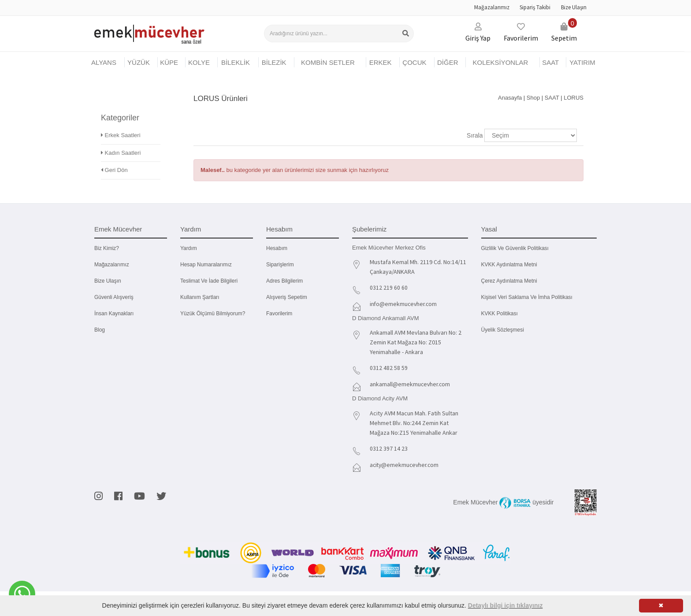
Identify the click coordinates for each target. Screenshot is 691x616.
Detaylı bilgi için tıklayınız (505, 605)
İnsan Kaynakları (114, 314)
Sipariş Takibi (535, 7)
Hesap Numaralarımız (206, 265)
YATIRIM (582, 62)
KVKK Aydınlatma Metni (509, 265)
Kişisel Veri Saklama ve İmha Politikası (527, 297)
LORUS (574, 98)
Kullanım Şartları (200, 297)
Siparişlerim (280, 265)
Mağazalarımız (492, 7)
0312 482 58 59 (389, 367)
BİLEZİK (274, 62)
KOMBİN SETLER (328, 62)
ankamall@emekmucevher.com (411, 383)
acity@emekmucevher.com (406, 463)
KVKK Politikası (500, 314)
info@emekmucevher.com (404, 303)
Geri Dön (114, 158)
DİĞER (448, 62)
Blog (100, 330)
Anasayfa (510, 98)
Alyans (104, 62)
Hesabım (277, 248)
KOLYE (199, 62)
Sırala (475, 135)
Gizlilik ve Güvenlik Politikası (515, 248)
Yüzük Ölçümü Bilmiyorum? (213, 314)
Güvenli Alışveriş (114, 297)
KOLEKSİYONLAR (500, 62)
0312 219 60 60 (389, 287)
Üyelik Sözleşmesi (503, 330)
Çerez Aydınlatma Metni (509, 281)
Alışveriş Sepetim (287, 297)
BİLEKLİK (236, 62)
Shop (533, 98)
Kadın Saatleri (121, 140)
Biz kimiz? (107, 248)
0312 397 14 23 (389, 447)
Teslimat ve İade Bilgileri (209, 281)
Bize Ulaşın (574, 7)
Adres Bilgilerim (284, 281)
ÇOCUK (414, 62)
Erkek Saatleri (121, 123)
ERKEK (381, 62)
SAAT (550, 62)
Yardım (189, 248)
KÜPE (169, 62)
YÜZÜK (139, 62)
